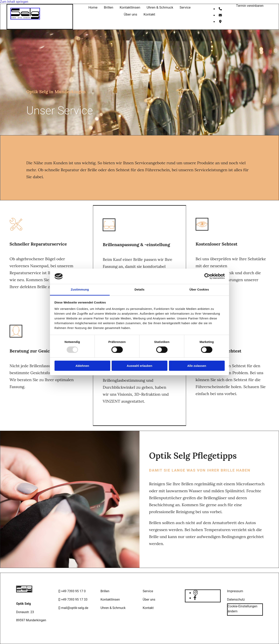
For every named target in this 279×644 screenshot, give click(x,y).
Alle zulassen (197, 366)
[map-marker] (220, 22)
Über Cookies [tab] (199, 289)
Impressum (235, 591)
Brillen (109, 7)
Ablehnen (82, 366)
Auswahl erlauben (139, 366)
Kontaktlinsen (130, 7)
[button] (250, 6)
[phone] (220, 9)
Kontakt (149, 14)
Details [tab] (139, 289)
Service (185, 7)
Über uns (130, 14)
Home (93, 7)
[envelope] (220, 15)
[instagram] (196, 593)
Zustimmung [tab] (80, 289)
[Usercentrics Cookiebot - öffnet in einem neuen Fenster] (207, 276)
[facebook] (195, 598)
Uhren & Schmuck (160, 7)
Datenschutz (236, 600)
